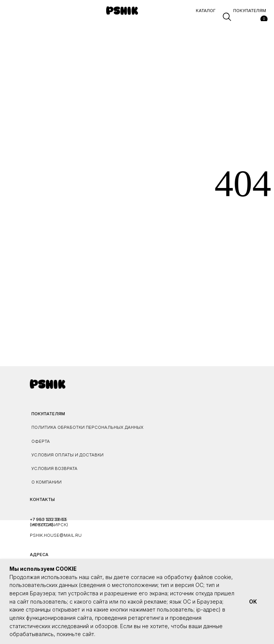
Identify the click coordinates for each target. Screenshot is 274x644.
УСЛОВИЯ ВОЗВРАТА (54, 468)
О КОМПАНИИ (46, 482)
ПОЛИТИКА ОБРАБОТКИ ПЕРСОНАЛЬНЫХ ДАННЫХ (87, 427)
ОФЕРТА (41, 441)
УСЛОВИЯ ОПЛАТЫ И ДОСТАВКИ (67, 455)
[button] (9, 17)
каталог (206, 11)
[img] (122, 11)
